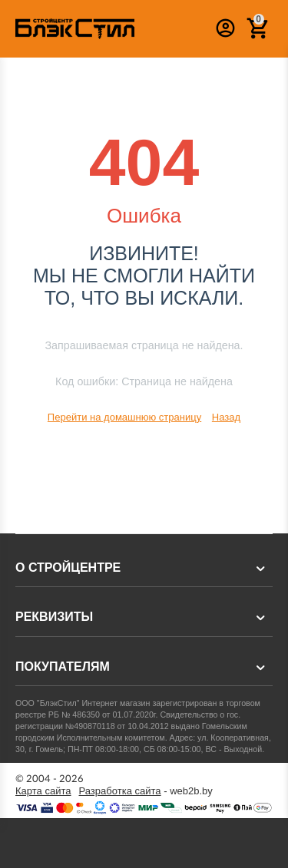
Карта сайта (43, 791)
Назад (226, 417)
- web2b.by (146, 791)
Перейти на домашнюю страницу (124, 417)
